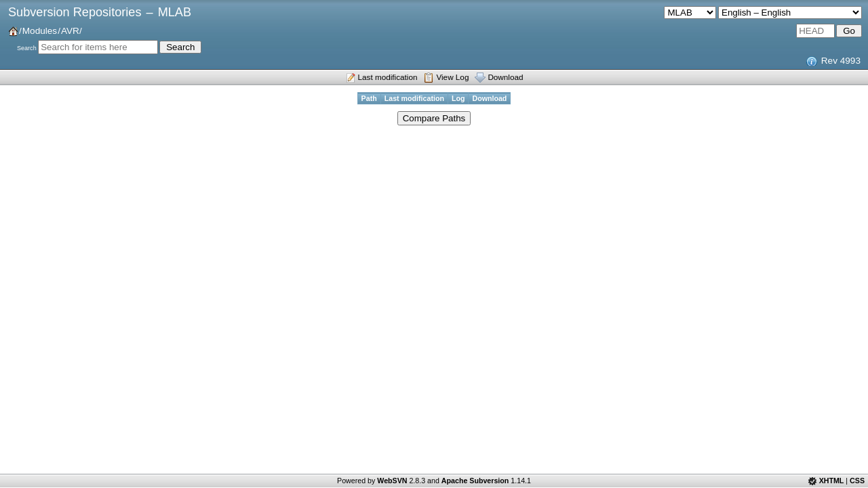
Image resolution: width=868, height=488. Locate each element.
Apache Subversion (475, 481)
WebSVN (392, 481)
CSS (857, 481)
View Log (452, 77)
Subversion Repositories (75, 12)
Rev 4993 (841, 61)
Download (505, 77)
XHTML (832, 481)
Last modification (388, 77)
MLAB (175, 12)
